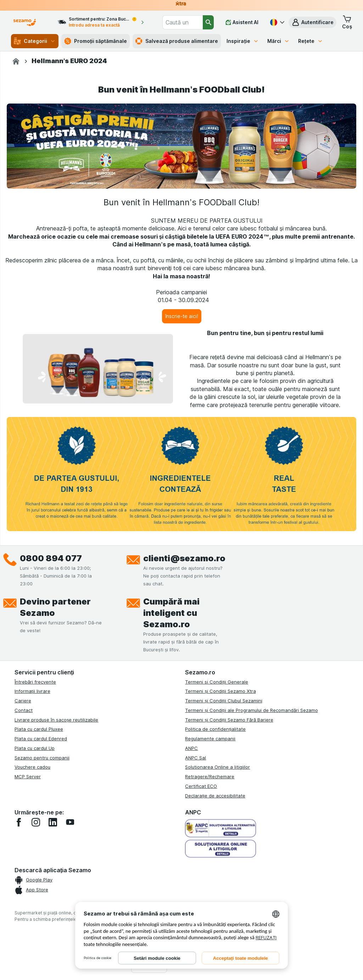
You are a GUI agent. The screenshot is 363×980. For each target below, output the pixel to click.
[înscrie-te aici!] (182, 316)
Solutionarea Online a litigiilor (217, 767)
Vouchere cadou (32, 767)
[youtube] (70, 822)
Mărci (278, 41)
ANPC (191, 748)
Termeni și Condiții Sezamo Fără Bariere (229, 720)
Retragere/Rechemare (210, 776)
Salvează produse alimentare (177, 41)
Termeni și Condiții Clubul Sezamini (224, 701)
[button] (312, 22)
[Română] (277, 22)
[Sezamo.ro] (16, 61)
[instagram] (36, 822)
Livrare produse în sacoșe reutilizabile (57, 720)
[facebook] (19, 822)
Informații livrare (32, 691)
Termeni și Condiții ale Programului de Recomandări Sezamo (251, 710)
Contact (24, 710)
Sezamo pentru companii (42, 758)
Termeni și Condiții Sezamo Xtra (220, 691)
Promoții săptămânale (96, 41)
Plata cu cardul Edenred (41, 739)
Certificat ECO (201, 786)
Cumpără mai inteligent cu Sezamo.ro (171, 613)
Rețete (311, 41)
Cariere (23, 701)
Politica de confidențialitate (215, 729)
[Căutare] (208, 22)
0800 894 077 (51, 558)
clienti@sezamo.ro (184, 558)
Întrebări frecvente (35, 682)
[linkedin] (53, 822)
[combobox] (183, 22)
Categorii (35, 41)
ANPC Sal (196, 758)
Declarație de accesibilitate (215, 796)
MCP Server (28, 776)
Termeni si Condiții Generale (217, 682)
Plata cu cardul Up (35, 748)
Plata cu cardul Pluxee (39, 729)
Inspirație (243, 41)
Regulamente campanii (210, 739)
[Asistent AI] (242, 22)
